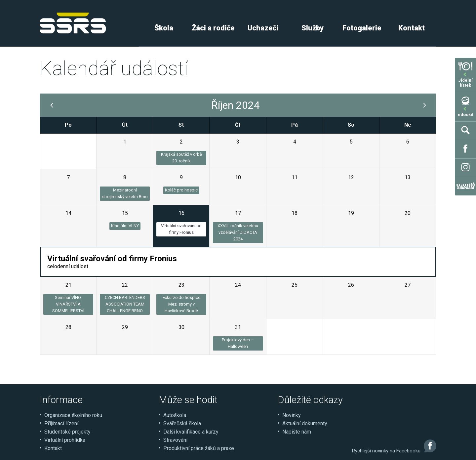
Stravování (175, 440)
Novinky (292, 415)
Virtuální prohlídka (65, 440)
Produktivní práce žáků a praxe (199, 448)
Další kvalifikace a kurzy (191, 432)
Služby (313, 28)
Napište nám (297, 432)
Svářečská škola (182, 423)
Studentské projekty (67, 432)
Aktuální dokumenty (305, 423)
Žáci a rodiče (213, 28)
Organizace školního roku (73, 415)
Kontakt (412, 28)
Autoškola (175, 415)
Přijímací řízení (61, 423)
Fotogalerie (362, 28)
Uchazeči (263, 28)
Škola (164, 28)
